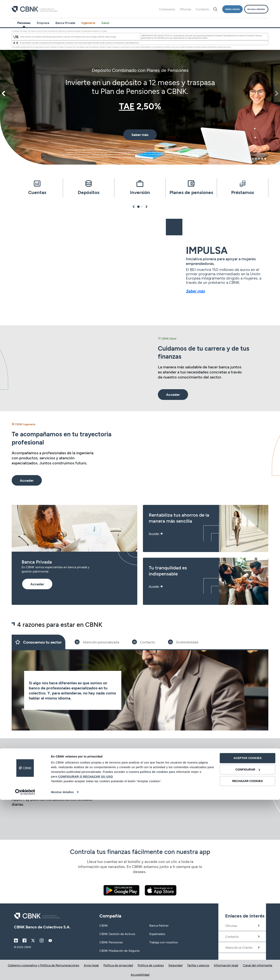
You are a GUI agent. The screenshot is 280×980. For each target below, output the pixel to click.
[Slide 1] (38, 642)
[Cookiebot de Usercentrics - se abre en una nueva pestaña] (25, 972)
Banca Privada (65, 23)
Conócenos (167, 9)
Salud (105, 23)
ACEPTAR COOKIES (248, 938)
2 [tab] (256, 159)
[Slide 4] (183, 642)
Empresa (43, 23)
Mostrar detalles (62, 972)
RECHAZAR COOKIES (248, 961)
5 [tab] (265, 159)
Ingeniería (88, 23)
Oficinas (185, 9)
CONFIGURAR (248, 950)
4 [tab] (262, 159)
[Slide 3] (144, 642)
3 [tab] (259, 159)
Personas (24, 23)
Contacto (202, 9)
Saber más (195, 291)
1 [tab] (253, 159)
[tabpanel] (140, 96)
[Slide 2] (97, 642)
